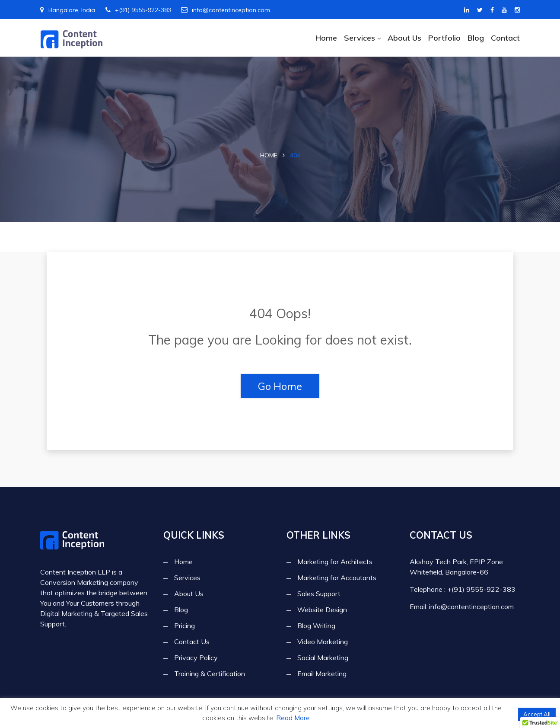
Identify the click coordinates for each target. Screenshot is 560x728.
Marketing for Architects (335, 562)
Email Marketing (322, 674)
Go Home (280, 386)
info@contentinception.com (226, 10)
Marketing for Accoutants (337, 578)
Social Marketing (323, 658)
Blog (476, 38)
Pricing (185, 626)
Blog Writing (316, 626)
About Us (404, 38)
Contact (505, 38)
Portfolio (444, 38)
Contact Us (192, 642)
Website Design (322, 610)
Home (326, 38)
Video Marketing (323, 642)
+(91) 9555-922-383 (138, 10)
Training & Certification (210, 674)
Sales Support (319, 594)
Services (360, 38)
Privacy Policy (196, 658)
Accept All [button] (537, 714)
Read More (293, 718)
